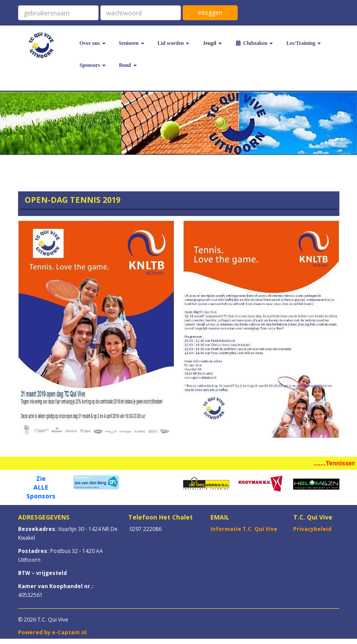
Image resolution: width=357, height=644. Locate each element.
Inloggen (210, 13)
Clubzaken (254, 43)
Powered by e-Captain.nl (52, 632)
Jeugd (212, 43)
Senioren (132, 43)
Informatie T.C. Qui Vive (244, 529)
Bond (128, 65)
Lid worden (174, 43)
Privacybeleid (312, 529)
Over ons (93, 43)
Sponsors (93, 65)
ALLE (41, 487)
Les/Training (304, 43)
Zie (41, 478)
